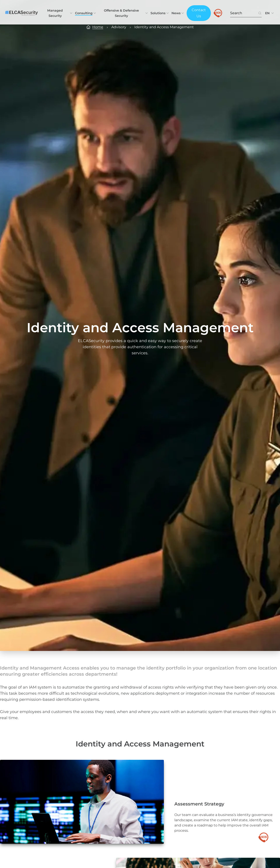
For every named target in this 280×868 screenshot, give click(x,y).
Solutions (160, 13)
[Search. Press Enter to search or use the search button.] (244, 13)
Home (98, 27)
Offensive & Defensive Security (126, 13)
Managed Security (60, 13)
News (178, 13)
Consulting (86, 13)
